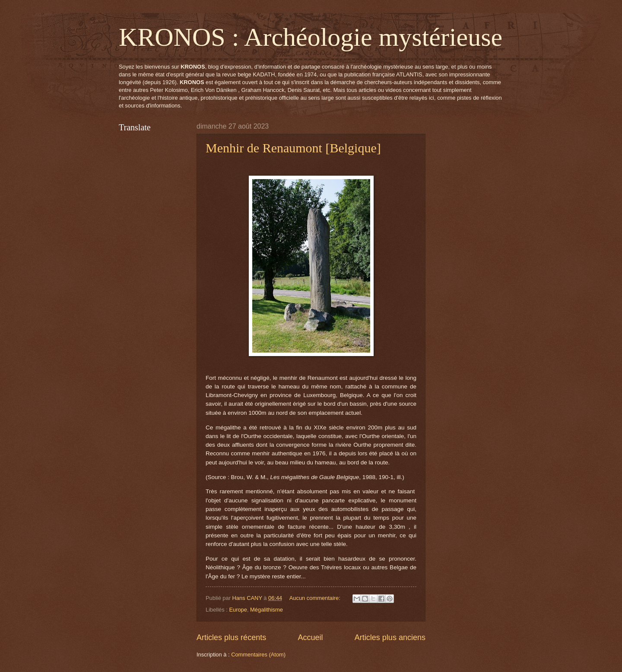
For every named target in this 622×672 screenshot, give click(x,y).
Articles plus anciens (390, 637)
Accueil (310, 637)
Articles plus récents (231, 637)
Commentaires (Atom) (258, 655)
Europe (238, 610)
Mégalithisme (267, 610)
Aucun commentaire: (316, 598)
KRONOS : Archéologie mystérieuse (311, 37)
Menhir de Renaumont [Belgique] (293, 148)
